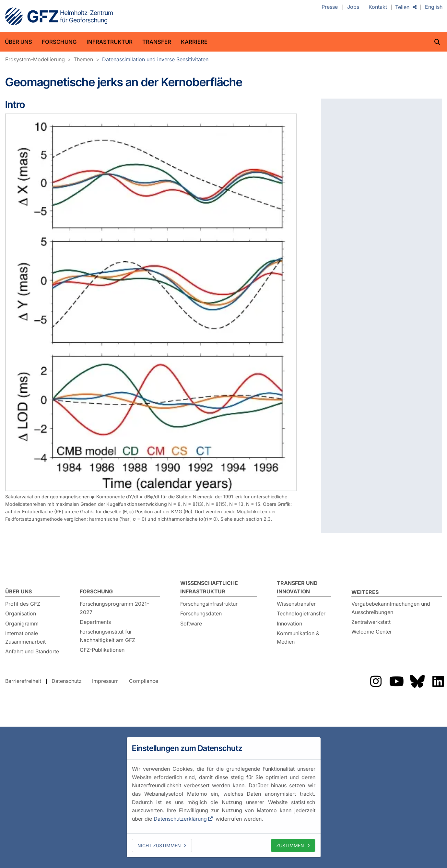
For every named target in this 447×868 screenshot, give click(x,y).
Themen (83, 59)
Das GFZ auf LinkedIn (438, 681)
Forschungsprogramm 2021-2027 (114, 608)
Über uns (18, 42)
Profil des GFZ (23, 604)
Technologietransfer (301, 613)
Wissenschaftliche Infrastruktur (209, 587)
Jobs (353, 7)
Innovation (289, 624)
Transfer (157, 42)
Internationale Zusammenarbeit (25, 637)
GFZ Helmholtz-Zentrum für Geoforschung (59, 16)
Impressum (105, 681)
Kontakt (378, 7)
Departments (95, 622)
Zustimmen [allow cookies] (290, 845)
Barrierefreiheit (23, 681)
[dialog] (224, 797)
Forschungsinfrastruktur (209, 604)
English (434, 7)
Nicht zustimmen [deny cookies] (159, 845)
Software (191, 624)
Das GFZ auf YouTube (396, 681)
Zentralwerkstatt (371, 622)
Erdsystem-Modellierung (35, 59)
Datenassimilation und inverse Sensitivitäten (155, 59)
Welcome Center (372, 632)
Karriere (194, 42)
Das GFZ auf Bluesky (417, 681)
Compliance (144, 681)
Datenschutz (67, 681)
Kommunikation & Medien (298, 637)
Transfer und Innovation (297, 587)
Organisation (21, 613)
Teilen (402, 7)
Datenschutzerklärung (180, 819)
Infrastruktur (110, 42)
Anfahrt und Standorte (32, 651)
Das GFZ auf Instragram (376, 681)
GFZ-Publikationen (102, 650)
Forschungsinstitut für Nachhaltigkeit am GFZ (107, 636)
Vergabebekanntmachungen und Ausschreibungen (391, 608)
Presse (330, 7)
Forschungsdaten (201, 613)
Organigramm (22, 624)
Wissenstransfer (296, 604)
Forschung (59, 42)
